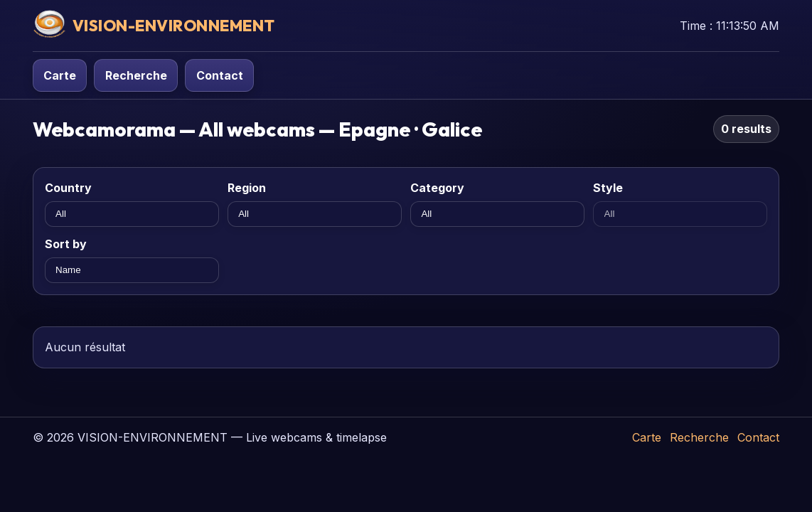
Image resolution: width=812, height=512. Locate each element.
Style (608, 188)
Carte (60, 75)
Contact (220, 75)
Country (68, 188)
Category (437, 188)
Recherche (136, 75)
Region (247, 188)
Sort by (66, 244)
